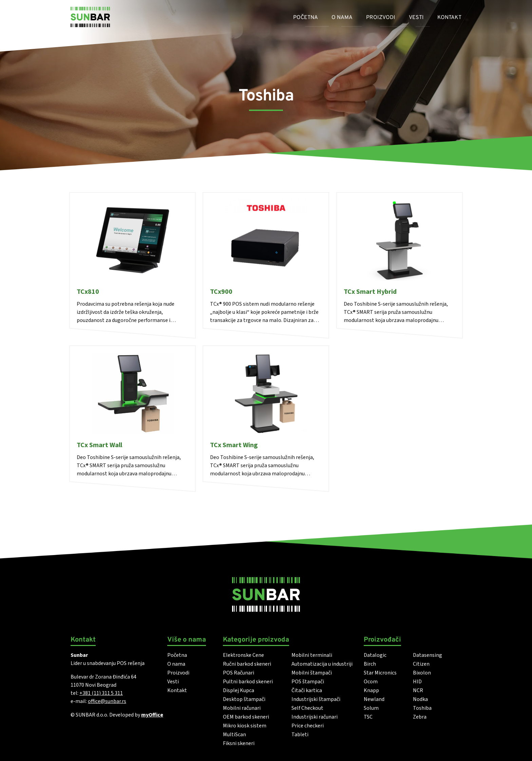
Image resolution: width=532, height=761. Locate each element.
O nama (342, 18)
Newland (374, 699)
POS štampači (308, 682)
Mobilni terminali (312, 655)
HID (417, 682)
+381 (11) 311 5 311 (101, 693)
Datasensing (427, 655)
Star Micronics (380, 673)
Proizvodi (381, 18)
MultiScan (234, 735)
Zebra (420, 717)
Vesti (416, 18)
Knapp (371, 690)
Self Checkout (307, 708)
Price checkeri (308, 726)
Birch (370, 664)
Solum (371, 708)
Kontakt (449, 18)
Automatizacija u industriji (322, 664)
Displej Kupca (239, 690)
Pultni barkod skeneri (248, 682)
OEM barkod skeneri (246, 717)
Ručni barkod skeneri (247, 664)
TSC (368, 717)
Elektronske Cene (243, 655)
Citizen (421, 664)
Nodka (420, 699)
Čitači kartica (307, 690)
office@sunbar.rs (107, 701)
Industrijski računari (315, 717)
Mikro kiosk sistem (245, 726)
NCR (418, 690)
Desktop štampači (244, 699)
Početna (306, 18)
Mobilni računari (242, 708)
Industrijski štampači (316, 699)
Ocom (371, 682)
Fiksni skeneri (239, 743)
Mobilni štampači (312, 673)
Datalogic (375, 655)
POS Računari (239, 673)
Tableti (300, 735)
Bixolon (422, 673)
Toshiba (422, 708)
